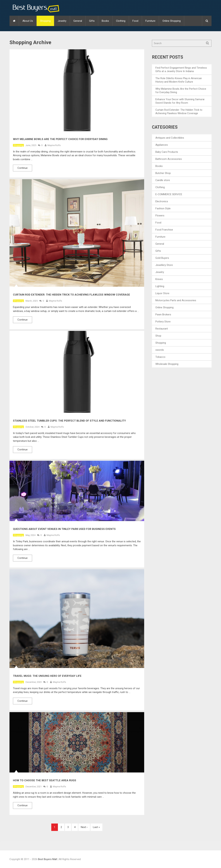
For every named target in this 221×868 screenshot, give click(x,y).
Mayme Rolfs (54, 145)
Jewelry (62, 21)
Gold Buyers (162, 258)
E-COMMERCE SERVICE (169, 194)
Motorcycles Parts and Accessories (176, 300)
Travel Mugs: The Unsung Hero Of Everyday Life (47, 676)
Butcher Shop (163, 173)
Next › (84, 827)
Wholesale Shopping (167, 364)
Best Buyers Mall (48, 859)
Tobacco (160, 357)
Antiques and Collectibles (170, 138)
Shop (158, 336)
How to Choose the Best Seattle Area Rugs (45, 780)
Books (105, 21)
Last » (96, 827)
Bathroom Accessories (169, 159)
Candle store (163, 180)
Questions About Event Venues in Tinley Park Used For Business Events (64, 529)
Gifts (92, 21)
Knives (159, 279)
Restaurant (162, 329)
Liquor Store (162, 293)
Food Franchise (164, 230)
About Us (28, 21)
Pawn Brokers (163, 315)
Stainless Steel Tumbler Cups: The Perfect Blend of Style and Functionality (69, 421)
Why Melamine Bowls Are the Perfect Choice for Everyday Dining (60, 139)
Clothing (121, 21)
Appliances (162, 145)
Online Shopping (172, 21)
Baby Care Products (167, 152)
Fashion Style (163, 208)
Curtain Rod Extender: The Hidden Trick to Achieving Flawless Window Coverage (71, 295)
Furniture (150, 21)
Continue (23, 168)
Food (135, 21)
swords (160, 350)
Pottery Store (163, 322)
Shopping (45, 21)
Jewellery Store (164, 265)
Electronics (162, 201)
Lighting (160, 286)
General (78, 21)
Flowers (160, 216)
